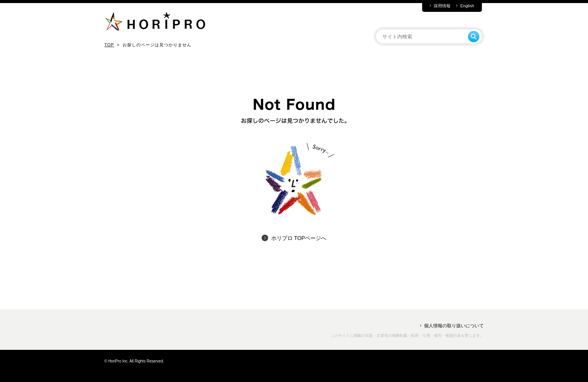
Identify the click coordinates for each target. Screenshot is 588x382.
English (467, 6)
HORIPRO (155, 23)
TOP (109, 45)
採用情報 (442, 6)
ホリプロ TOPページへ (299, 238)
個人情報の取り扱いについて (454, 326)
